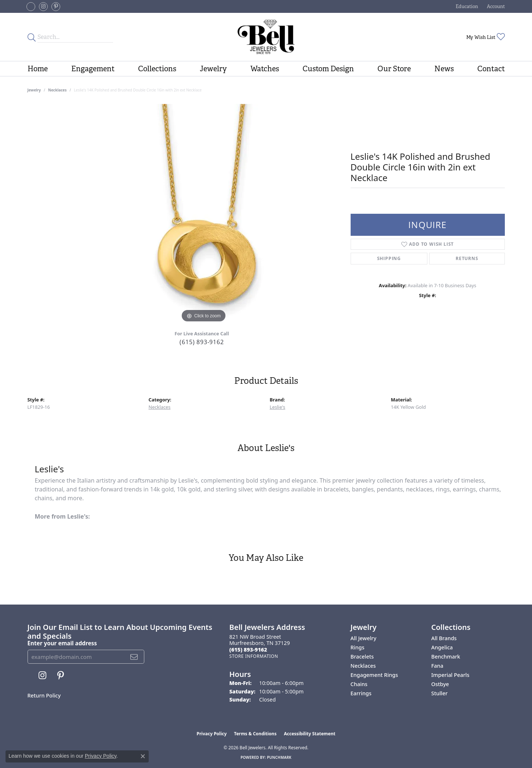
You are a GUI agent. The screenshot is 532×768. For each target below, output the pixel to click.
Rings (358, 647)
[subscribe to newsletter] (134, 657)
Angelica (442, 647)
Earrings (361, 693)
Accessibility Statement (310, 734)
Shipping (389, 258)
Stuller (440, 693)
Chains (359, 684)
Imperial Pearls (450, 675)
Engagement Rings (374, 675)
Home (38, 69)
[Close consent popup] (143, 756)
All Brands (444, 638)
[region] (204, 214)
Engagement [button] (93, 69)
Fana (437, 666)
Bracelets (362, 657)
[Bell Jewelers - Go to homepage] (266, 37)
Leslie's (278, 407)
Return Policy (44, 695)
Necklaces (57, 90)
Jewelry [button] (213, 69)
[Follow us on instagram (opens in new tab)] (43, 7)
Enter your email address (62, 643)
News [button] (444, 69)
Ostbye (440, 684)
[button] (466, 6)
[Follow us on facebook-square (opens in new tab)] (31, 7)
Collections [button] (157, 69)
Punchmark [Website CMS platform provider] (279, 757)
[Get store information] (254, 656)
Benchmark (446, 657)
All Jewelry (364, 638)
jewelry (34, 90)
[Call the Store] (248, 650)
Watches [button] (265, 69)
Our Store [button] (394, 69)
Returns (467, 258)
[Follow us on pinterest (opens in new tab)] (56, 7)
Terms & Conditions (255, 734)
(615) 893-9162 (202, 342)
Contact (491, 69)
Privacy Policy (212, 734)
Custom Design (328, 69)
